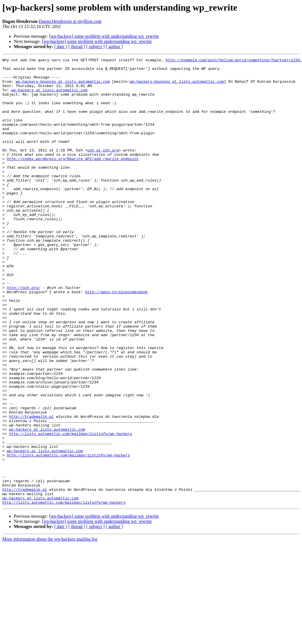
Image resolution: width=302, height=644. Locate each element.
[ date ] (61, 47)
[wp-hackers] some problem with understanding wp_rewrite (104, 36)
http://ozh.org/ (24, 334)
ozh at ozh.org (103, 169)
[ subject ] (96, 47)
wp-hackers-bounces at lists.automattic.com (63, 86)
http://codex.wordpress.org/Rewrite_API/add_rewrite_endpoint (73, 179)
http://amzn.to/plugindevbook (116, 339)
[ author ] (114, 47)
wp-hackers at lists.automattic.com (49, 97)
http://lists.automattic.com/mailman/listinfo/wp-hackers (70, 509)
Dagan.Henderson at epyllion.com (70, 21)
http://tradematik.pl (31, 489)
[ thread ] (77, 47)
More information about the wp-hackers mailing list (50, 628)
